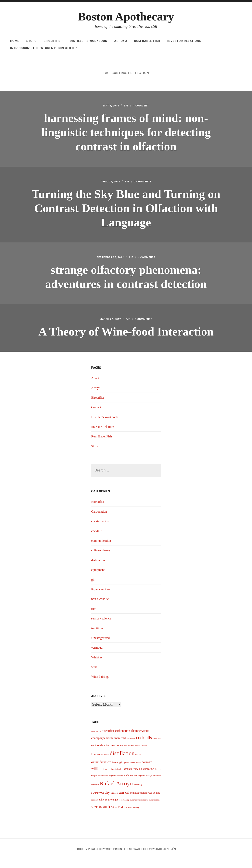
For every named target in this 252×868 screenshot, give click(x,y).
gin (93, 588)
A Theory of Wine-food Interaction (126, 339)
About (96, 386)
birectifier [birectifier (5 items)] (108, 739)
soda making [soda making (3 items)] (124, 808)
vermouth (98, 656)
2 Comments (146, 184)
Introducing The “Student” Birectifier (43, 48)
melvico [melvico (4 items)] (128, 784)
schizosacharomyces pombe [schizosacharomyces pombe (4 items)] (145, 801)
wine (95, 675)
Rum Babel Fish (147, 41)
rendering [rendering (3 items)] (138, 793)
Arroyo (121, 41)
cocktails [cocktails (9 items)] (144, 746)
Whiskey (97, 666)
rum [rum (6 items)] (113, 801)
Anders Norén (165, 857)
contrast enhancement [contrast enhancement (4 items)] (123, 754)
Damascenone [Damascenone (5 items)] (100, 762)
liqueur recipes (102, 597)
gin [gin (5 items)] (121, 770)
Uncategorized (101, 646)
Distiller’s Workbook (88, 41)
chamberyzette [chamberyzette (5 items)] (140, 739)
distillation (99, 568)
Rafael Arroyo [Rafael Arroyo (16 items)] (116, 792)
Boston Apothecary (126, 17)
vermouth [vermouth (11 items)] (101, 815)
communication (102, 549)
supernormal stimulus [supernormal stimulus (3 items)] (139, 808)
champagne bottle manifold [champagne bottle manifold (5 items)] (108, 746)
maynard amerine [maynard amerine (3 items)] (116, 784)
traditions (98, 636)
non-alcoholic (101, 607)
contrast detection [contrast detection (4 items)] (101, 754)
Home (15, 41)
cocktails (97, 539)
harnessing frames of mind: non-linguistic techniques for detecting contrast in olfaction (126, 133)
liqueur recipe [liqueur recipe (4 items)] (146, 777)
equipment (99, 578)
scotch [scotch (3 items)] (94, 808)
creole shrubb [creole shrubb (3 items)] (141, 754)
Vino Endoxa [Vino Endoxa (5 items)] (119, 816)
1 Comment (144, 107)
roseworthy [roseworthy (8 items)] (101, 801)
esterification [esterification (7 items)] (101, 770)
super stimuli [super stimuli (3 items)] (155, 808)
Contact (97, 415)
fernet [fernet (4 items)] (115, 771)
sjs (126, 107)
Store (31, 41)
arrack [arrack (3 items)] (98, 739)
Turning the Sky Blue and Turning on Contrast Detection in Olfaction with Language (126, 211)
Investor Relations (184, 41)
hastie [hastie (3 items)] (138, 771)
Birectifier (53, 41)
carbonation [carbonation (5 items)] (123, 739)
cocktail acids (101, 529)
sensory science (102, 627)
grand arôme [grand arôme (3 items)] (130, 771)
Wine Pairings (101, 685)
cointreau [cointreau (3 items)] (157, 747)
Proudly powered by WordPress (99, 857)
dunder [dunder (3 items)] (138, 763)
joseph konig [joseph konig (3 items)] (116, 777)
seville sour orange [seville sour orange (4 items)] (108, 808)
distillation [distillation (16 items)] (122, 762)
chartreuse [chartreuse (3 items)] (131, 747)
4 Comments (151, 262)
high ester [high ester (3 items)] (106, 777)
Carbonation (100, 520)
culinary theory (102, 558)
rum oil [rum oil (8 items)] (123, 801)
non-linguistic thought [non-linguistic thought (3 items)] (143, 784)
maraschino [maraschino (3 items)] (103, 784)
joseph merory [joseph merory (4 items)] (131, 777)
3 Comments (147, 326)
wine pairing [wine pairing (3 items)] (134, 816)
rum (94, 617)
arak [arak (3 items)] (93, 739)
